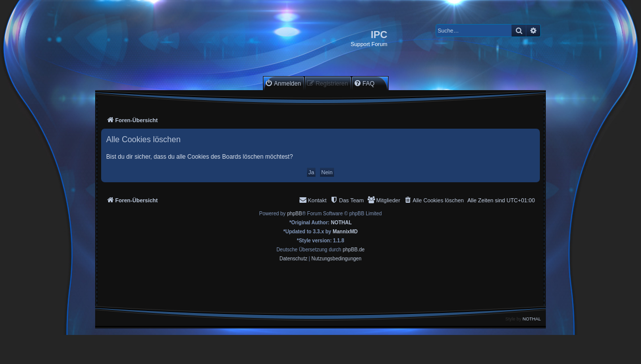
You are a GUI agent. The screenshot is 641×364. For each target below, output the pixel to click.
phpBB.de (354, 250)
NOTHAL (342, 223)
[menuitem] (283, 83)
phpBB (294, 214)
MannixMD (345, 232)
